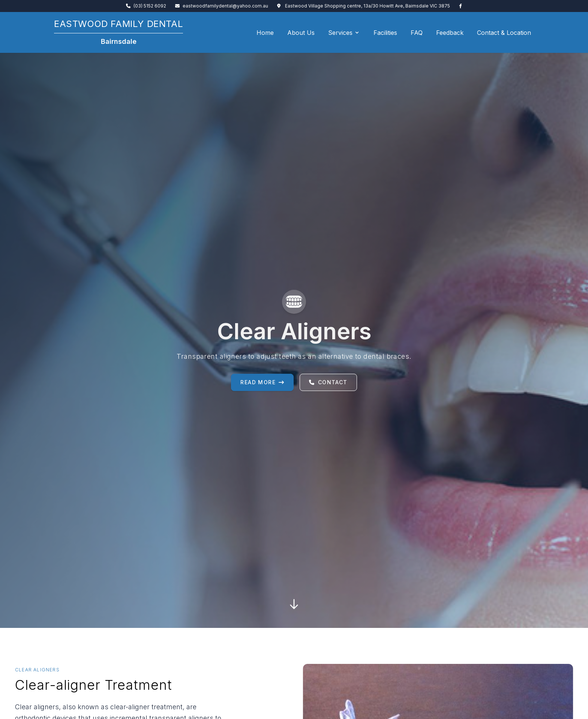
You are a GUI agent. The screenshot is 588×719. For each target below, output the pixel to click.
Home (265, 33)
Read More (262, 382)
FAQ (417, 33)
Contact (328, 382)
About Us (301, 33)
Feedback (450, 33)
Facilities (385, 33)
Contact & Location (504, 33)
